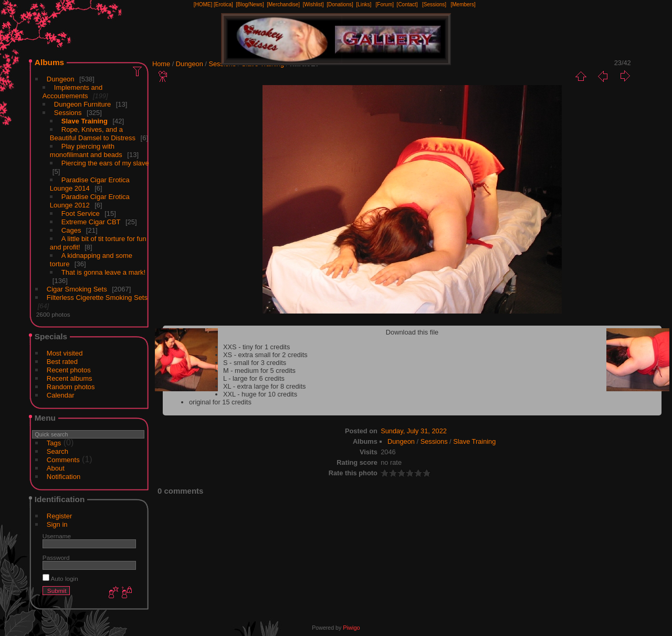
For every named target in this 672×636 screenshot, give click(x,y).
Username (57, 536)
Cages (71, 230)
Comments (63, 460)
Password (56, 557)
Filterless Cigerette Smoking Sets (97, 298)
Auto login (60, 578)
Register (59, 516)
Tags (54, 443)
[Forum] (385, 4)
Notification (64, 477)
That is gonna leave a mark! (103, 272)
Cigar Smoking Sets (77, 289)
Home (161, 64)
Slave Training (85, 121)
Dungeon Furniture (82, 104)
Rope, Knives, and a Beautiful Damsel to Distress (93, 134)
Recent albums (70, 378)
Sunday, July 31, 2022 (414, 431)
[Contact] (407, 4)
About (56, 468)
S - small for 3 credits (255, 363)
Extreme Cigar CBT (91, 222)
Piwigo (351, 628)
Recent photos (69, 370)
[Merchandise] (283, 4)
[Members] (463, 4)
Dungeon (61, 79)
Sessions (68, 113)
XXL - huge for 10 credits (260, 394)
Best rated (62, 362)
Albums (49, 62)
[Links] (364, 4)
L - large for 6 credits (254, 378)
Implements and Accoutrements (73, 92)
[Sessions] (434, 4)
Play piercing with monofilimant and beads (86, 150)
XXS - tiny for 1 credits (256, 347)
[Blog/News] (250, 4)
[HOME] (203, 4)
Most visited (65, 353)
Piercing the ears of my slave (105, 163)
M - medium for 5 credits (259, 371)
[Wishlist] (313, 4)
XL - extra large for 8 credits (264, 386)
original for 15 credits (220, 402)
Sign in (57, 524)
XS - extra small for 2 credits (265, 355)
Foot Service (81, 213)
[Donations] (340, 4)
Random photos (71, 387)
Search (57, 451)
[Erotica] (223, 4)
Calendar (61, 395)
